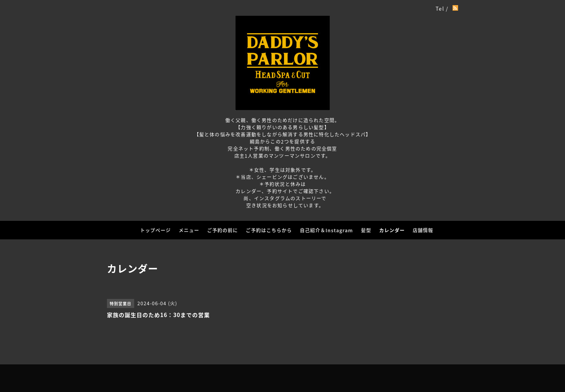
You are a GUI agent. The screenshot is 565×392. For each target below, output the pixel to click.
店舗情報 (423, 230)
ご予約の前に (223, 230)
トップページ (155, 230)
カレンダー (392, 230)
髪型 (366, 230)
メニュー (189, 230)
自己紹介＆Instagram (326, 230)
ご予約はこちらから (269, 230)
